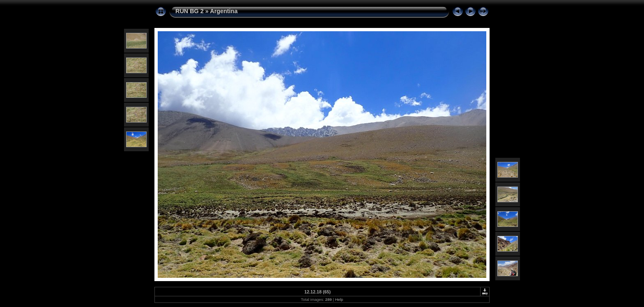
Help (339, 299)
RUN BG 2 (190, 11)
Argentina (224, 11)
